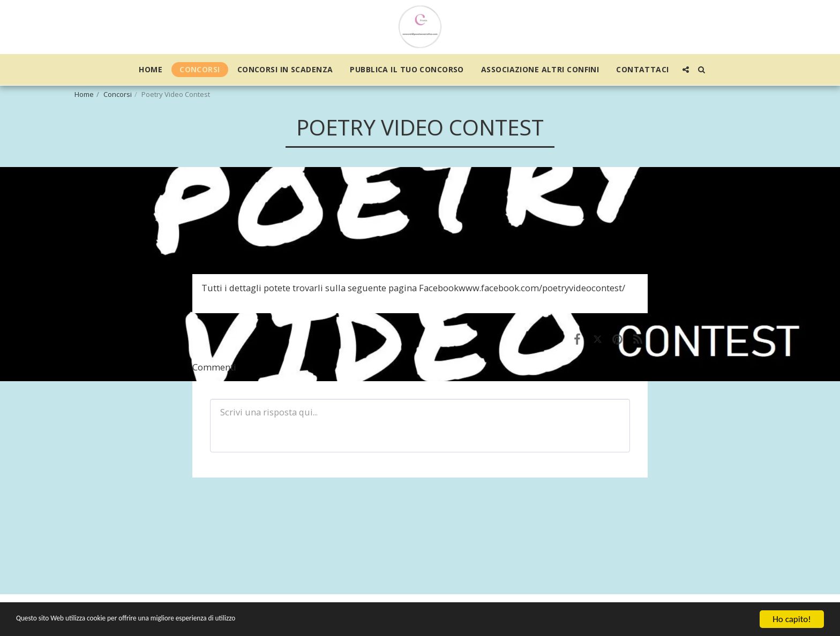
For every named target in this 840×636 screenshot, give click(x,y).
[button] (686, 70)
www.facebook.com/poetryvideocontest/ (542, 288)
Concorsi (118, 94)
